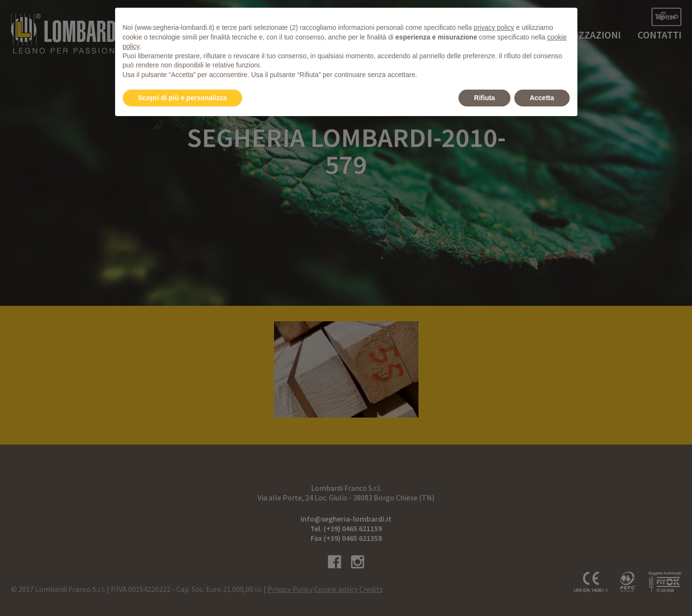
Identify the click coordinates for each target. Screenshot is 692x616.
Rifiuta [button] (484, 98)
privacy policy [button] (494, 27)
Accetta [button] (542, 98)
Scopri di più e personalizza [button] (183, 98)
